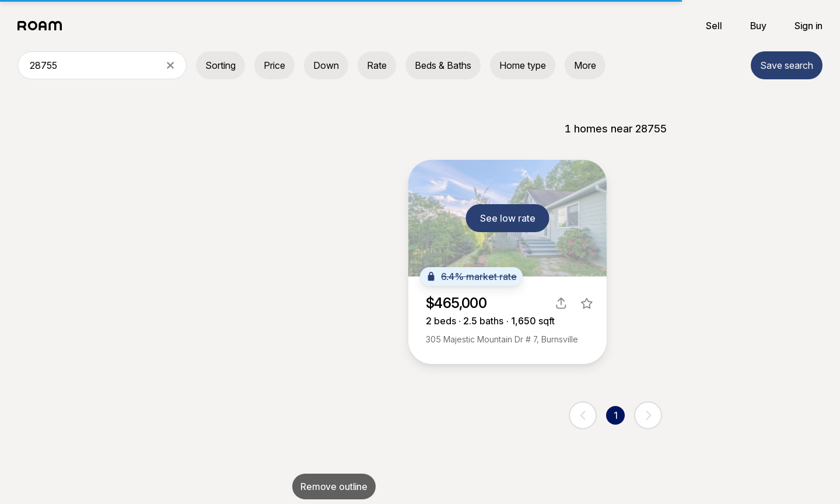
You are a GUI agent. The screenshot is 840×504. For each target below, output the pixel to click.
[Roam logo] (43, 26)
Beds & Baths (443, 65)
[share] (561, 303)
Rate (377, 65)
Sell (714, 26)
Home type (523, 65)
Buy (758, 26)
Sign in (808, 26)
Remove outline (334, 487)
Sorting (220, 65)
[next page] (648, 415)
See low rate (508, 218)
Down (326, 65)
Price (274, 65)
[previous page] (583, 415)
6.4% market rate (471, 276)
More (585, 65)
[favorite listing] (587, 303)
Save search (787, 65)
